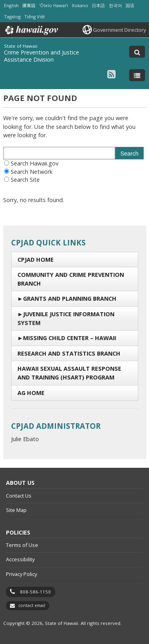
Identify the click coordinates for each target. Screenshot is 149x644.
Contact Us (19, 496)
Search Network (32, 172)
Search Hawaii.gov (35, 163)
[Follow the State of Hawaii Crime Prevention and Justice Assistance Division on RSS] (111, 74)
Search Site (25, 180)
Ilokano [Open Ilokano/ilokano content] (80, 5)
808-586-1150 (35, 592)
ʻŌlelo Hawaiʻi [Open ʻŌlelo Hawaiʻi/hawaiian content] (54, 5)
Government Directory (119, 30)
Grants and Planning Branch (70, 299)
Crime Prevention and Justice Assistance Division (42, 56)
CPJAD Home (36, 260)
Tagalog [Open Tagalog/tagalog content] (12, 17)
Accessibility (20, 559)
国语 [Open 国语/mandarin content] (130, 5)
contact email (32, 605)
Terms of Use (22, 545)
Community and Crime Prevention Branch (71, 279)
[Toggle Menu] (137, 75)
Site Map (16, 510)
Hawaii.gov (31, 30)
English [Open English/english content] (11, 5)
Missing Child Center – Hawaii (70, 338)
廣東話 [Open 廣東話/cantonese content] (29, 5)
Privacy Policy (21, 574)
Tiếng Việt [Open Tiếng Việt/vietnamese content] (35, 17)
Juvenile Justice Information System (66, 318)
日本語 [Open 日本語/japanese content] (98, 5)
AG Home (31, 393)
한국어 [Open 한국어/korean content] (115, 5)
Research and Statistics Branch (69, 353)
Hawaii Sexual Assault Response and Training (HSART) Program (69, 373)
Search (130, 154)
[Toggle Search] (137, 52)
